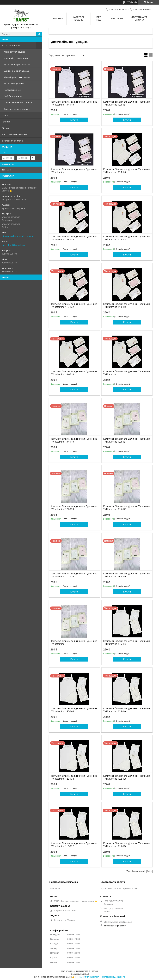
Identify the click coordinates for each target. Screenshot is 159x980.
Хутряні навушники (14, 84)
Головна (58, 18)
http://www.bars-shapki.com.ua (17, 236)
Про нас (6, 122)
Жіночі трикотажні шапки (17, 77)
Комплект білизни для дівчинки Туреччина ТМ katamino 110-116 (127, 305)
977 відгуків (132, 2)
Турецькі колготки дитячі (17, 109)
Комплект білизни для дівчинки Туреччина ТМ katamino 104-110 (74, 373)
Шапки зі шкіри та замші (17, 71)
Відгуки (6, 128)
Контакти (117, 18)
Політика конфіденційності (113, 977)
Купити (74, 120)
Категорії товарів (11, 45)
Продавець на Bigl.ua (79, 974)
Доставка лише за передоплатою (120, 888)
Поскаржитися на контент (88, 977)
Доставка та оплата (12, 141)
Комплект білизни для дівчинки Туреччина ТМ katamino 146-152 (127, 642)
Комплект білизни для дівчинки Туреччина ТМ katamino (74, 171)
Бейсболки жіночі (13, 96)
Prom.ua (95, 971)
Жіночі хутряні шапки (15, 52)
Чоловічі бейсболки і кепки (18, 103)
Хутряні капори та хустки (17, 64)
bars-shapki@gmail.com (14, 245)
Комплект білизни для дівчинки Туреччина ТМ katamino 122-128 (127, 238)
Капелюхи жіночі (13, 90)
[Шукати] (39, 34)
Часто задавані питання (15, 134)
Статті (5, 115)
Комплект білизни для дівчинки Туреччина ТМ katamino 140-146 (74, 710)
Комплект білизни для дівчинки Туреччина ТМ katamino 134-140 (74, 103)
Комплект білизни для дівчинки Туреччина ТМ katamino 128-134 (127, 103)
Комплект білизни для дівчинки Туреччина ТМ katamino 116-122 (74, 305)
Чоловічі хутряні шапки (16, 58)
